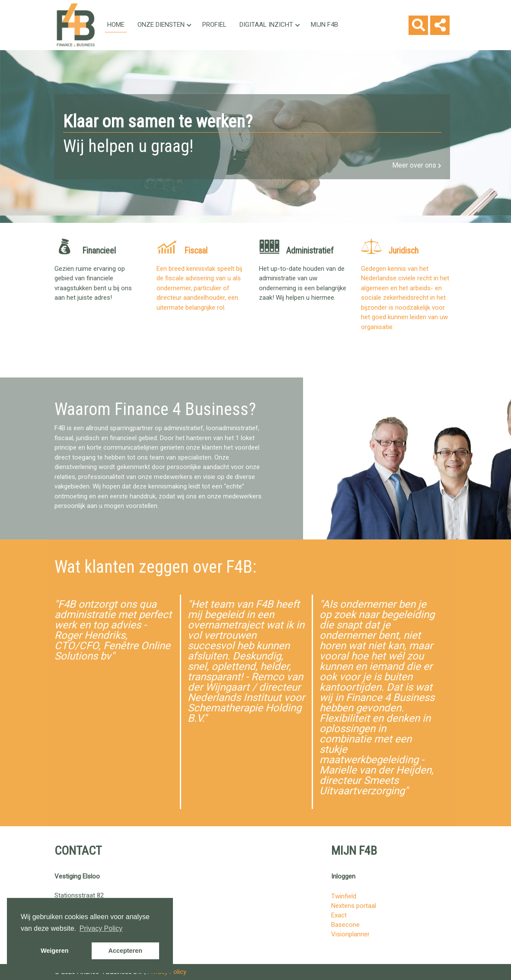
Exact (339, 915)
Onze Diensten (164, 25)
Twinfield (344, 896)
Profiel (214, 25)
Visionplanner (350, 934)
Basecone (345, 925)
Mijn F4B (324, 25)
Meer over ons (417, 165)
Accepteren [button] (125, 951)
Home (116, 25)
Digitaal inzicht (270, 25)
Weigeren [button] (55, 951)
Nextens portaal (354, 906)
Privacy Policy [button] (101, 928)
